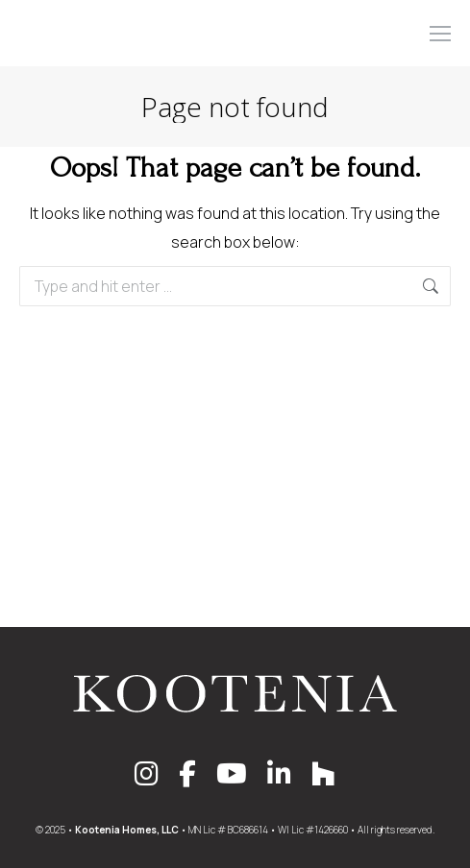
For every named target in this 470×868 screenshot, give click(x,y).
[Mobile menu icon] (440, 34)
